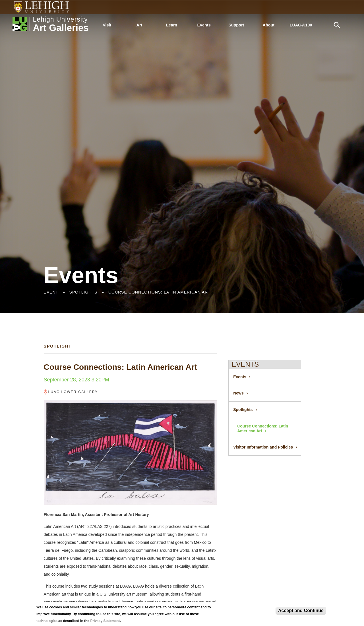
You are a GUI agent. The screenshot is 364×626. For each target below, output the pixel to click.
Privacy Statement (105, 621)
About (269, 25)
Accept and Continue (301, 610)
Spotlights (83, 292)
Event (51, 292)
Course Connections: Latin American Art (160, 292)
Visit (107, 25)
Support (236, 25)
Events (204, 25)
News (238, 393)
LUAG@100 (301, 25)
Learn (172, 25)
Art (139, 25)
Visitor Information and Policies (263, 447)
